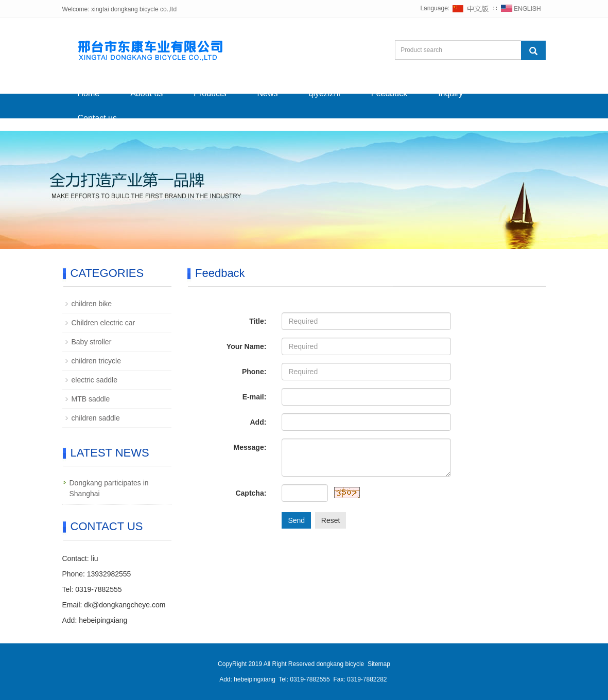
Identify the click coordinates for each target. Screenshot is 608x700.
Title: (258, 321)
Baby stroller (92, 342)
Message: (250, 447)
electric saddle (95, 380)
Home (89, 93)
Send (296, 520)
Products (210, 93)
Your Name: (247, 346)
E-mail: (255, 397)
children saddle (96, 418)
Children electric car (103, 323)
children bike (92, 304)
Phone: (254, 372)
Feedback (389, 93)
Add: (258, 422)
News (267, 93)
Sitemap (379, 664)
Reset (331, 520)
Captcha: (251, 493)
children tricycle (96, 361)
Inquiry (450, 93)
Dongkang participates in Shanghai (109, 488)
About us (146, 93)
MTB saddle (91, 399)
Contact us (97, 118)
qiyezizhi (325, 93)
